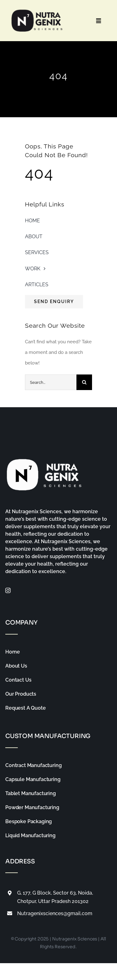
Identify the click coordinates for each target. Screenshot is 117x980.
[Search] (84, 382)
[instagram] (8, 590)
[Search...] (51, 382)
